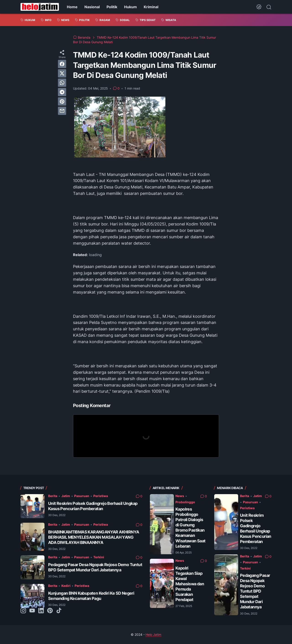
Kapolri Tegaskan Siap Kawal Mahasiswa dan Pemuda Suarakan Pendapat (190, 584)
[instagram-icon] (23, 611)
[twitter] (62, 73)
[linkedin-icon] (41, 611)
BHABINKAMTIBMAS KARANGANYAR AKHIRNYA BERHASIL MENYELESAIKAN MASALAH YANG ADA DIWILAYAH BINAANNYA (94, 537)
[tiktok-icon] (59, 611)
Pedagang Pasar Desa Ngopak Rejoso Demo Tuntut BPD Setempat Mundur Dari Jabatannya (255, 591)
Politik (112, 7)
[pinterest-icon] (50, 611)
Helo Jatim (153, 635)
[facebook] (62, 64)
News (180, 496)
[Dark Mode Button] (259, 7)
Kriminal (151, 7)
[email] (62, 111)
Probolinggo (185, 502)
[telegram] (62, 92)
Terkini (99, 557)
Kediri (66, 586)
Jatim (66, 496)
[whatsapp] (62, 83)
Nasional (92, 7)
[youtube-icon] (32, 611)
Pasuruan (82, 496)
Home (72, 7)
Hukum (130, 7)
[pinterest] (62, 101)
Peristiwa (101, 496)
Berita (53, 496)
